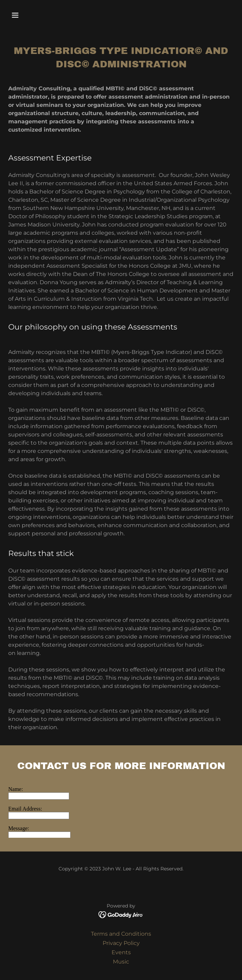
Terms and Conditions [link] (121, 934)
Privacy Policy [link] (121, 943)
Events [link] (121, 952)
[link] (121, 914)
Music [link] (121, 962)
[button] (34, 15)
